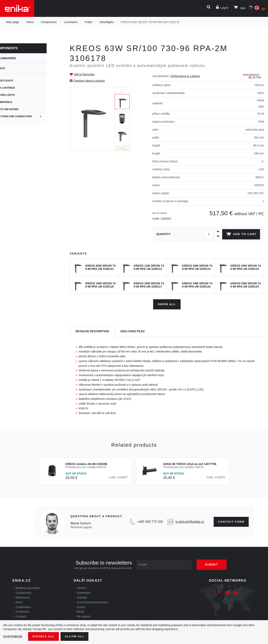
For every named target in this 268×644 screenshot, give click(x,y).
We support (84, 616)
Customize (13, 636)
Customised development (92, 602)
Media (80, 611)
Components (49, 22)
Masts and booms (20, 109)
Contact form (230, 521)
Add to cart (241, 235)
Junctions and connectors (27, 116)
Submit (213, 564)
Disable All (44, 636)
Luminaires (71, 22)
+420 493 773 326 (149, 521)
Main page (12, 22)
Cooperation (23, 606)
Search (81, 606)
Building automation (28, 588)
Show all (167, 304)
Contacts (21, 616)
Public (89, 22)
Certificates (22, 611)
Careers (82, 588)
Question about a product (89, 81)
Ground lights (18, 95)
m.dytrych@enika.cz (189, 521)
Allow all (76, 636)
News (19, 602)
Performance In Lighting (185, 76)
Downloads (84, 592)
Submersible (17, 102)
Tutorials (82, 597)
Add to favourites (84, 74)
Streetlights (107, 22)
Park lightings (18, 88)
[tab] (92, 331)
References (23, 597)
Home (30, 22)
